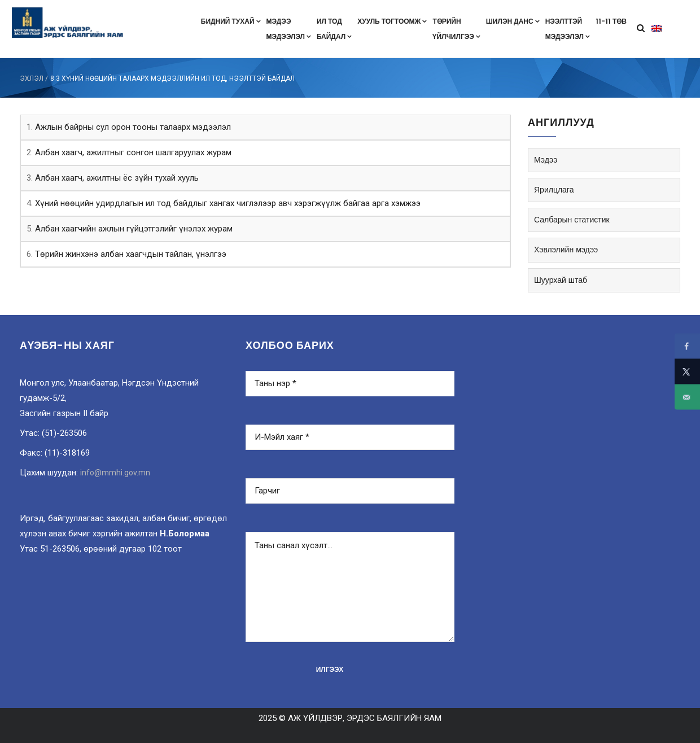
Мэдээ (546, 160)
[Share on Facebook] (687, 346)
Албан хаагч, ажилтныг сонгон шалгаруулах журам (133, 152)
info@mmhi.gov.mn (115, 473)
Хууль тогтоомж (392, 21)
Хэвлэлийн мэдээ (566, 250)
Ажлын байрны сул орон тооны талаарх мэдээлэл (133, 127)
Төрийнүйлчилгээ (456, 29)
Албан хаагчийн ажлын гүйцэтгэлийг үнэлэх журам (134, 229)
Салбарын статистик (572, 220)
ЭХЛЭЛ (32, 78)
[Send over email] (687, 397)
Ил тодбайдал (334, 29)
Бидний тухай (231, 21)
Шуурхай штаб (561, 280)
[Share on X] (687, 372)
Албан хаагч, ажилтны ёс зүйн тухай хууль (117, 178)
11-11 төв (611, 21)
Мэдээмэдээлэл (289, 29)
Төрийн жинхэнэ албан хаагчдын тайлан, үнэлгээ (131, 254)
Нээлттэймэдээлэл (568, 29)
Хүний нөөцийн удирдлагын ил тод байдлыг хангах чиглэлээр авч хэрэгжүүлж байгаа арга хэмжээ (228, 203)
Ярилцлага (554, 190)
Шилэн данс (513, 21)
